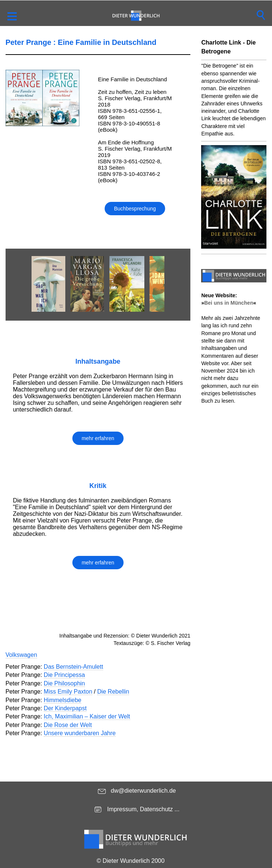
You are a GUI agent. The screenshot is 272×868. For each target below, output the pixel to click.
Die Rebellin (113, 692)
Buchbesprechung (135, 209)
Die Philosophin (64, 683)
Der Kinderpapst (65, 708)
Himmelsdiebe (63, 700)
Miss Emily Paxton (68, 692)
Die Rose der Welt (68, 725)
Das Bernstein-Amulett (73, 667)
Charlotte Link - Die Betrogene (228, 47)
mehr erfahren (98, 438)
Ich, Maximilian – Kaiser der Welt (87, 716)
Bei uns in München (229, 303)
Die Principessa (64, 675)
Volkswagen (21, 655)
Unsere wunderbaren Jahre (80, 733)
